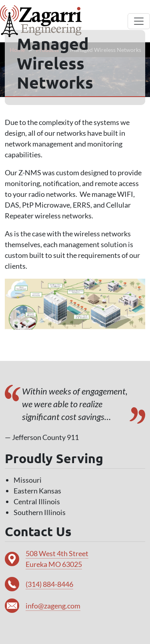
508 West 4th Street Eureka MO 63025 (57, 559)
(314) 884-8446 (49, 584)
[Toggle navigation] (139, 21)
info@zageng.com (53, 606)
